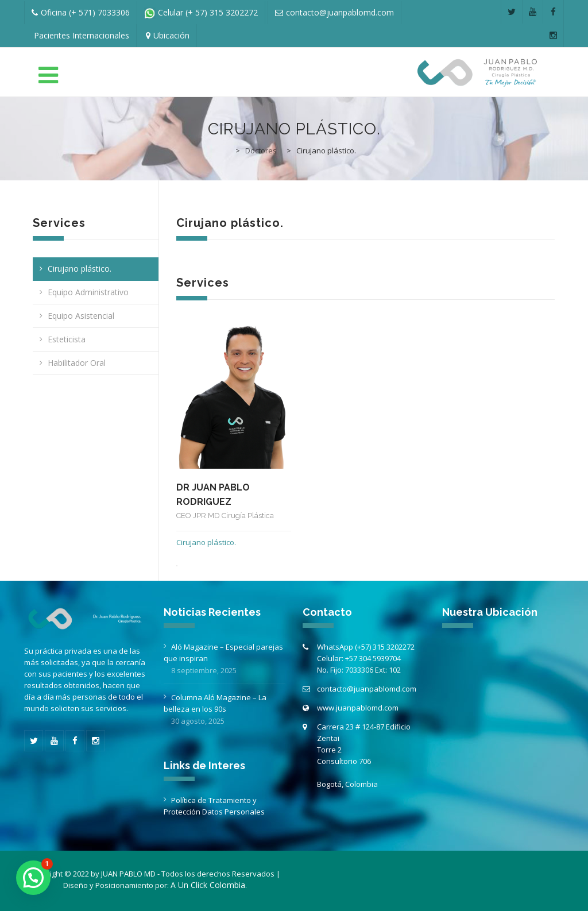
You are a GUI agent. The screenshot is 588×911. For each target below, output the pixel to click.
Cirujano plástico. (80, 269)
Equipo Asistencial (81, 316)
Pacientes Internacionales (82, 35)
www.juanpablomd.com (358, 708)
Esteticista (67, 339)
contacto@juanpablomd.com (367, 689)
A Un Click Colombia (208, 885)
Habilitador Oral (77, 363)
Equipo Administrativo (88, 292)
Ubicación (171, 35)
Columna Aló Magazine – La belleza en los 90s (215, 703)
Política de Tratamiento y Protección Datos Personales (214, 806)
